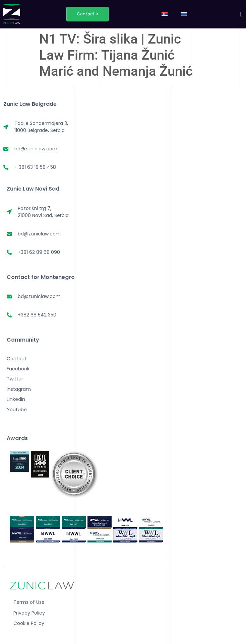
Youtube (17, 410)
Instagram (19, 389)
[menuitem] (165, 14)
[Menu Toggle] (241, 14)
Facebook (18, 369)
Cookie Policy (29, 623)
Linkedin (16, 399)
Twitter (15, 379)
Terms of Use (29, 602)
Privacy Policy (29, 613)
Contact (17, 359)
